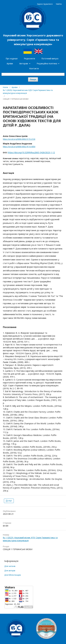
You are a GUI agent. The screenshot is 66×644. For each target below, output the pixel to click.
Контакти (34, 68)
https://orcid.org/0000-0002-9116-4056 (19, 147)
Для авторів (10, 571)
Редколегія (29, 59)
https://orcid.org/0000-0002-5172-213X (19, 139)
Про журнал (12, 59)
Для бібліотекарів (13, 575)
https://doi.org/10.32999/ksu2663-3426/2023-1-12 (31, 152)
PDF (10, 501)
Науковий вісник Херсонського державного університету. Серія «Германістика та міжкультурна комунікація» (33, 40)
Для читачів (10, 566)
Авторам (24, 63)
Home (6, 87)
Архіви (10, 63)
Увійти (59, 4)
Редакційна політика (47, 63)
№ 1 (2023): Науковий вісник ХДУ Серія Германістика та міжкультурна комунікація (28, 92)
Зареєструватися (45, 4)
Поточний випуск (50, 59)
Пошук (33, 79)
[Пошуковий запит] (33, 74)
